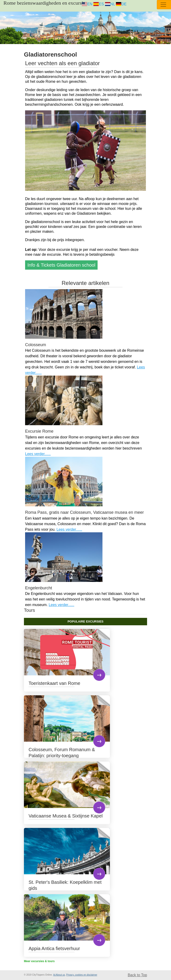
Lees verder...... (38, 454)
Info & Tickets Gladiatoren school (61, 265)
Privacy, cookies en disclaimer (82, 975)
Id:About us (59, 975)
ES (99, 4)
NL (110, 4)
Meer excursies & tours (39, 961)
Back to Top (137, 975)
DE (121, 4)
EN (87, 4)
